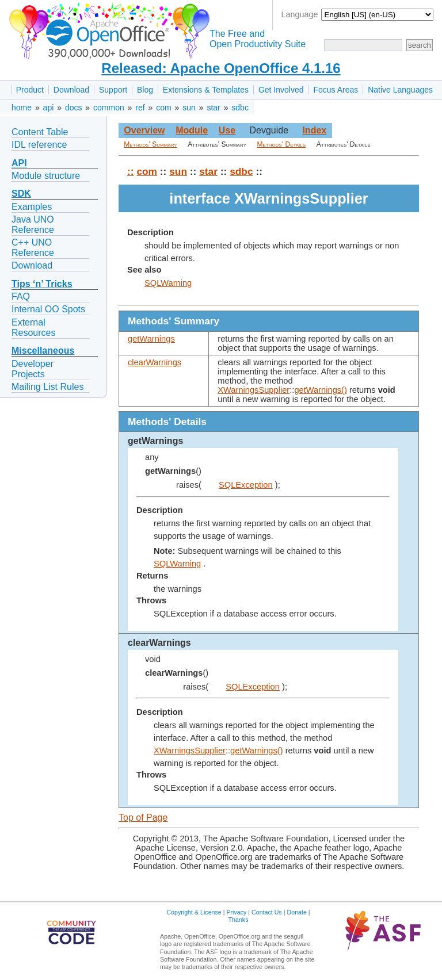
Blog (145, 90)
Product (30, 90)
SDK (21, 194)
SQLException (246, 485)
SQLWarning (168, 283)
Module (192, 130)
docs (74, 108)
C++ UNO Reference (33, 248)
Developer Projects (33, 369)
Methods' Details (282, 144)
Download (71, 90)
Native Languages (400, 90)
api (49, 108)
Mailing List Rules (47, 387)
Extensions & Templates (206, 90)
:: (131, 171)
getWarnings (151, 339)
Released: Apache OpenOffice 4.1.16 (221, 68)
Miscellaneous (43, 351)
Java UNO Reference (33, 225)
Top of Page (143, 818)
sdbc (240, 108)
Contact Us (267, 912)
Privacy (236, 912)
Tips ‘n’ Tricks (42, 284)
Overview (144, 130)
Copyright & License (194, 912)
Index (314, 130)
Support (113, 90)
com (163, 108)
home (22, 108)
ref (140, 108)
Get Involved (281, 90)
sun (189, 108)
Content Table (40, 132)
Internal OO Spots (48, 309)
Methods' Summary (150, 144)
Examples (32, 207)
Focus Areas (336, 90)
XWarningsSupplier (254, 390)
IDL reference (39, 145)
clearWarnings (155, 362)
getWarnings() (321, 390)
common (109, 108)
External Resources (33, 328)
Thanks (239, 920)
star (213, 108)
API (19, 163)
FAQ (21, 296)
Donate (297, 912)
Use (227, 130)
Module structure (46, 176)
